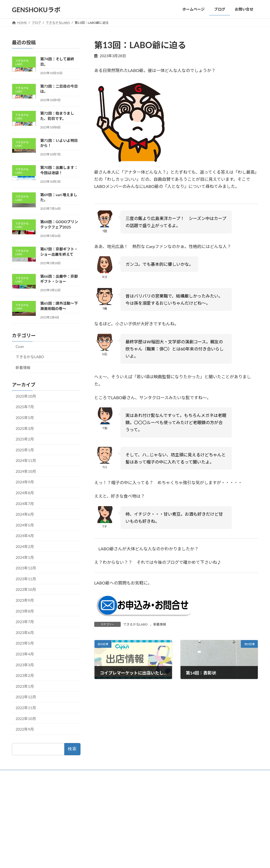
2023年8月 (25, 611)
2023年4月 (25, 654)
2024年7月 (25, 503)
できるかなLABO (136, 624)
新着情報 (160, 624)
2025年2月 (25, 439)
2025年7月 (25, 407)
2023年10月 (26, 589)
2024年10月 (26, 471)
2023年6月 (25, 632)
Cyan (20, 346)
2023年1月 (25, 686)
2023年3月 (25, 665)
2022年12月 (26, 697)
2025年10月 (26, 396)
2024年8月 (25, 493)
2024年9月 (25, 482)
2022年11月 (26, 708)
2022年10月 (26, 718)
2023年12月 (26, 568)
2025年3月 (25, 428)
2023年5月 (25, 643)
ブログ (105, 805)
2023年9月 (25, 600)
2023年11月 (26, 579)
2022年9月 (25, 729)
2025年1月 (25, 450)
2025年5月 (25, 418)
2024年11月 (26, 460)
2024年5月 (25, 525)
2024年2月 (25, 547)
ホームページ (109, 796)
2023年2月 (25, 675)
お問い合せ (108, 814)
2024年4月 (25, 536)
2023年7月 (25, 622)
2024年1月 (25, 557)
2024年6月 (25, 514)
